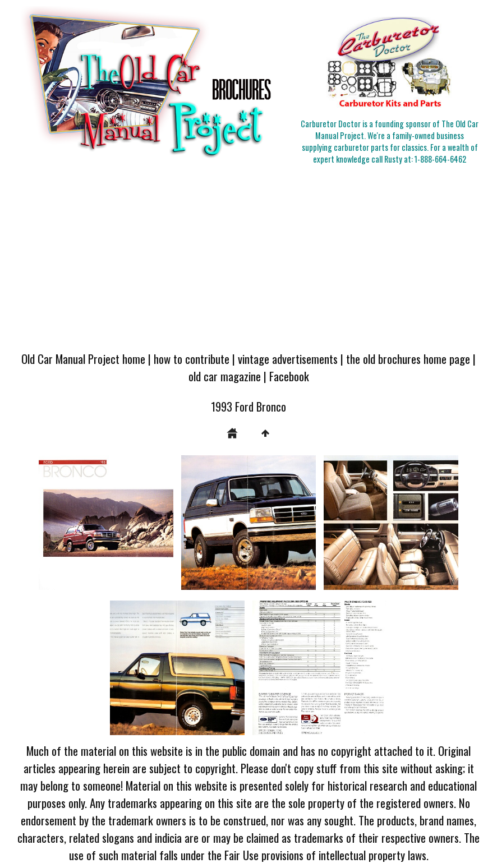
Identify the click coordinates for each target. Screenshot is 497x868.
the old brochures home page (408, 359)
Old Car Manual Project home (83, 359)
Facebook (289, 376)
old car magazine (225, 376)
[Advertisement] (248, 260)
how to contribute (192, 359)
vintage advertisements (288, 359)
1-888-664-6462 (440, 159)
